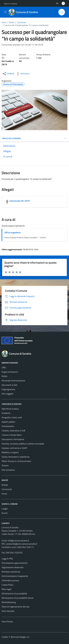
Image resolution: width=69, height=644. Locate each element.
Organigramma (8, 389)
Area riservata (8, 611)
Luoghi (5, 509)
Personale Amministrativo (13, 381)
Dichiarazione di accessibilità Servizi (17, 598)
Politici (5, 376)
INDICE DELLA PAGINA (34, 138)
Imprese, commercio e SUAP (14, 448)
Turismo (5, 465)
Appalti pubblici (8, 422)
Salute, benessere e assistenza (16, 457)
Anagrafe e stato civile (12, 417)
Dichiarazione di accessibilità (14, 593)
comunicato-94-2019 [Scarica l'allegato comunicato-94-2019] (19, 201)
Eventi (5, 513)
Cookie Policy (8, 585)
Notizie (5, 485)
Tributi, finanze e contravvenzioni (16, 461)
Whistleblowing (9, 602)
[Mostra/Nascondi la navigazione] (5, 12)
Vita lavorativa (8, 470)
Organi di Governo (10, 372)
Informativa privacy (10, 580)
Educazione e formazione (13, 439)
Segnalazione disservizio (13, 567)
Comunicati (7, 489)
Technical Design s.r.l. (20, 637)
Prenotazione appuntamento (15, 563)
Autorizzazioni (8, 426)
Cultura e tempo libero (12, 435)
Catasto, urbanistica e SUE (14, 431)
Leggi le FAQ (7, 559)
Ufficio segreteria (12, 232)
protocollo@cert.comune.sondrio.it (22, 544)
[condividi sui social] (8, 74)
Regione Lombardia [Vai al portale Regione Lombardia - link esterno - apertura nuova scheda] (11, 4)
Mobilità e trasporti (10, 452)
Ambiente (6, 413)
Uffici (4, 367)
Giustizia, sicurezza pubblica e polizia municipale (23, 444)
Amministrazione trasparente (15, 576)
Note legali (7, 589)
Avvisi (4, 494)
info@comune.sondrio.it (18, 541)
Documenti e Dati (9, 385)
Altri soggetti (7, 394)
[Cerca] (62, 12)
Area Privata (7, 621)
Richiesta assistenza (11, 572)
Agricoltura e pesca (10, 409)
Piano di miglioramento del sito (16, 607)
